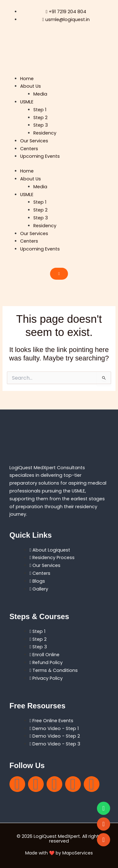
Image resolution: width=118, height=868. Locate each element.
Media (40, 94)
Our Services (34, 141)
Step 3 (41, 125)
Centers (29, 149)
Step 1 (40, 110)
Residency (45, 133)
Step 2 (40, 118)
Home (27, 79)
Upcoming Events (40, 156)
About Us (31, 86)
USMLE (27, 102)
